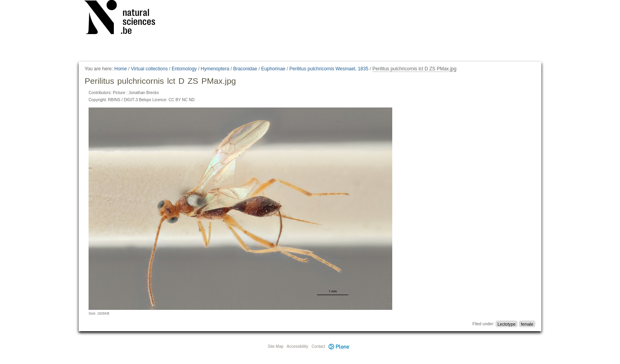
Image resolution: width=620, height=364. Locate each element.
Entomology (184, 69)
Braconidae (245, 69)
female (527, 324)
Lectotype (507, 324)
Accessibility (297, 346)
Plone (339, 346)
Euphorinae (273, 69)
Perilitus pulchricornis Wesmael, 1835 (329, 69)
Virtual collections (149, 69)
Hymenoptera (215, 69)
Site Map (275, 346)
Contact (318, 346)
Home (121, 69)
